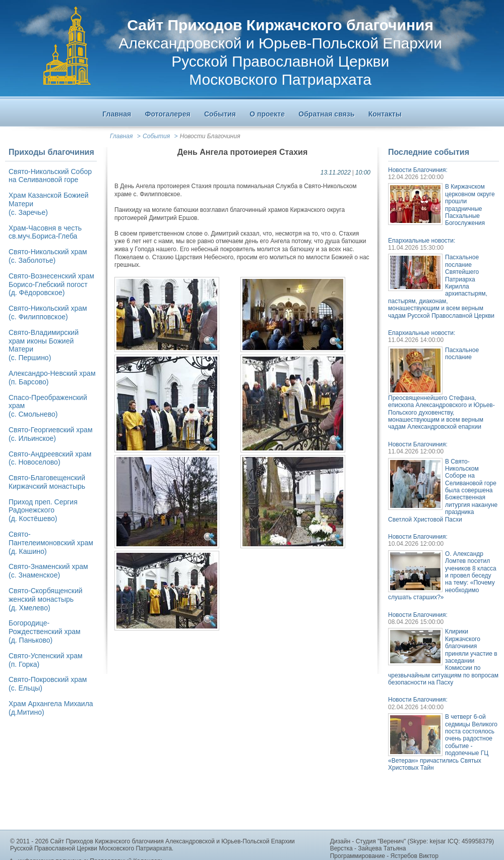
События (156, 136)
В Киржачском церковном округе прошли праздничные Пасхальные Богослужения (470, 205)
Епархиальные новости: (422, 241)
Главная (121, 136)
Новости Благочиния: (418, 170)
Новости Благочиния (210, 136)
